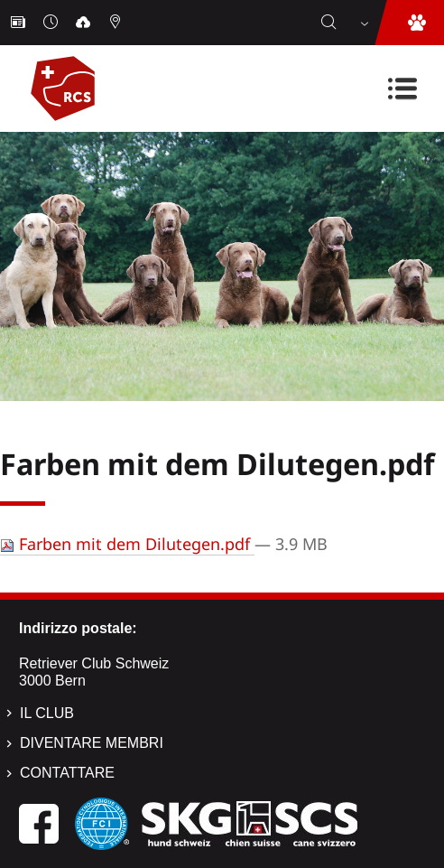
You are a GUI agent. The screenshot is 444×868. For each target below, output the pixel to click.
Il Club (47, 713)
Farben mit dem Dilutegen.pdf (127, 544)
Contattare (67, 773)
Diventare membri (92, 743)
